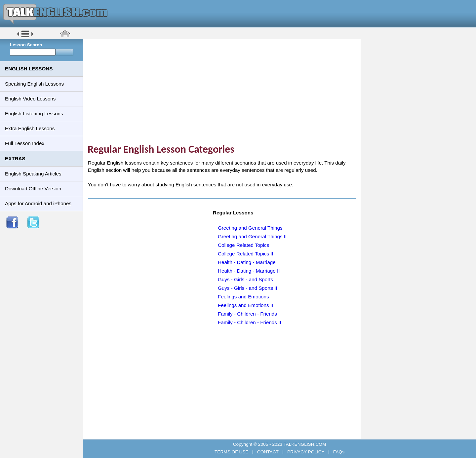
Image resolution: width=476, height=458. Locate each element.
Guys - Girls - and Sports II (248, 288)
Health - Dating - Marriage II (249, 271)
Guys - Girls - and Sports (245, 279)
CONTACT (268, 452)
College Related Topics (243, 245)
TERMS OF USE (232, 452)
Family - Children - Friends (247, 314)
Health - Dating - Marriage (247, 262)
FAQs (338, 452)
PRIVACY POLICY (306, 452)
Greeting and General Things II (252, 236)
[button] (25, 37)
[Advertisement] (224, 91)
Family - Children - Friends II (250, 322)
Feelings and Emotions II (245, 305)
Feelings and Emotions (243, 297)
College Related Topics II (246, 254)
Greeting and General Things (250, 228)
